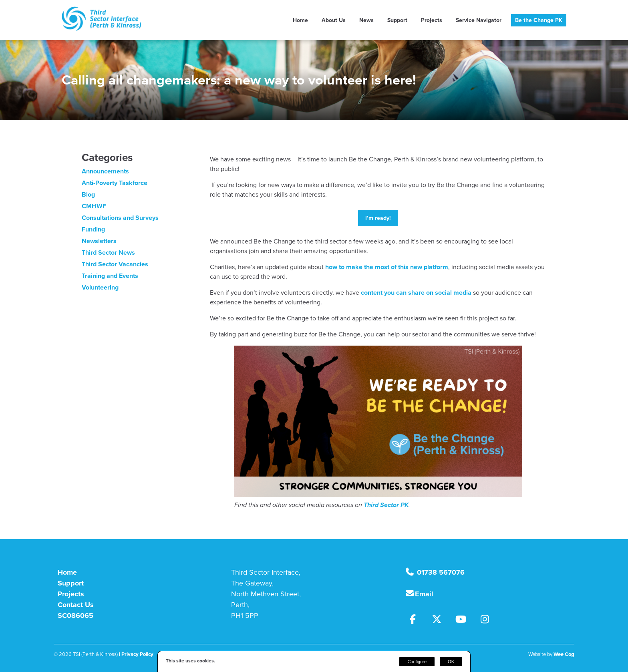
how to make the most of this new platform (387, 267)
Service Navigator (479, 20)
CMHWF (94, 206)
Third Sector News (108, 253)
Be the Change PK (539, 20)
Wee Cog (564, 654)
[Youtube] (465, 620)
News (366, 20)
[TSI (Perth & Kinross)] (102, 29)
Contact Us (76, 605)
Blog (88, 194)
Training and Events (110, 276)
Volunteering (100, 287)
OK (451, 662)
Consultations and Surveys (120, 218)
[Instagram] (488, 620)
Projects (432, 20)
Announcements (105, 171)
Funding (93, 229)
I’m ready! (378, 218)
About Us (334, 20)
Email (424, 594)
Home (300, 20)
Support (397, 20)
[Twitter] (441, 620)
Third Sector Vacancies (115, 264)
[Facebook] (417, 620)
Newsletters (99, 241)
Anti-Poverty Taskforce (115, 183)
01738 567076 (440, 572)
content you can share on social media (416, 293)
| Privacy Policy (136, 654)
